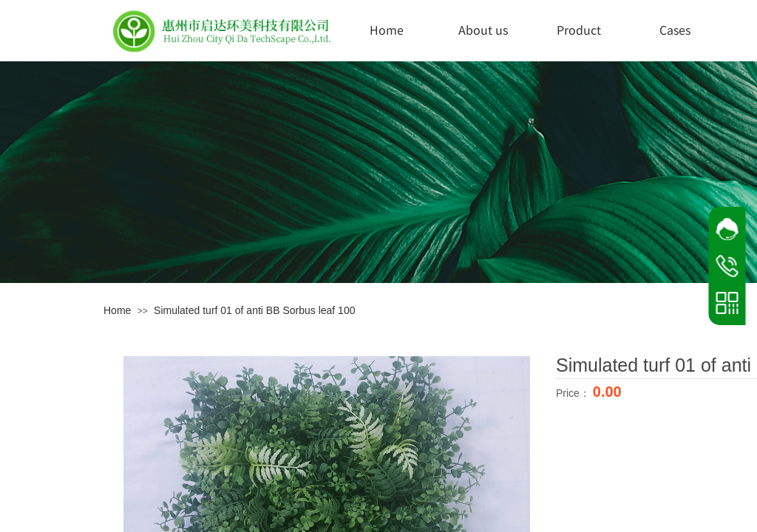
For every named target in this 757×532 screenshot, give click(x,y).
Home (387, 30)
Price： (574, 393)
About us (483, 30)
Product (579, 30)
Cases (675, 30)
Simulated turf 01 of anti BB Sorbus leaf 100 (254, 310)
